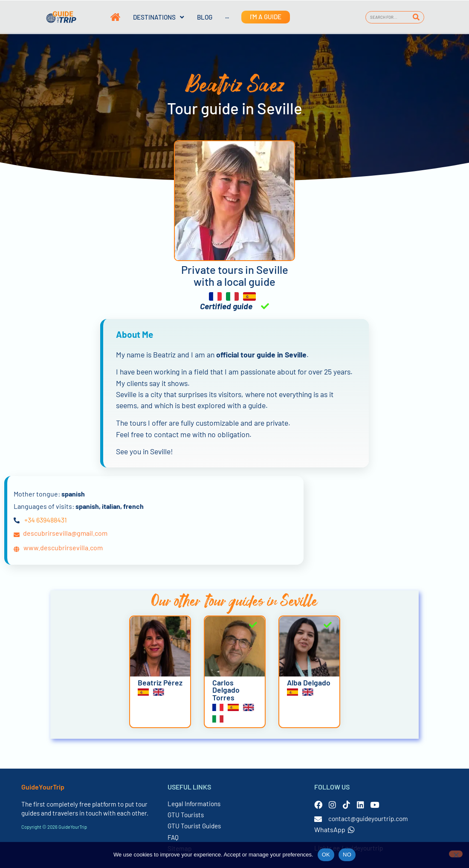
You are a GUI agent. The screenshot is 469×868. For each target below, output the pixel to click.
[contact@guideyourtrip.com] (318, 819)
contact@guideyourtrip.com (368, 819)
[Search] (416, 17)
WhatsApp (334, 829)
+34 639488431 (46, 520)
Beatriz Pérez (160, 682)
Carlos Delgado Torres (226, 690)
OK (326, 855)
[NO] (456, 854)
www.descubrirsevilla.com (63, 547)
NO (347, 855)
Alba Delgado (309, 682)
